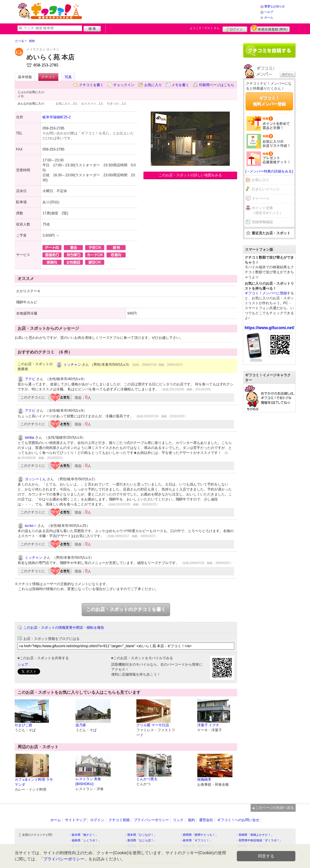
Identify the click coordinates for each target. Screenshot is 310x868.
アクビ (30, 379)
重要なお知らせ (275, 6)
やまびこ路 (23, 725)
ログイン (235, 28)
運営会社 (206, 820)
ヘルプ (269, 12)
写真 (68, 77)
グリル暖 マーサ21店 (153, 725)
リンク (178, 820)
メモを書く (180, 85)
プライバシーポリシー (151, 820)
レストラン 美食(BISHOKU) (88, 781)
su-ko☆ (31, 526)
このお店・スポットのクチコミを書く (126, 609)
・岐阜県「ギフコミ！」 (196, 840)
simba (30, 438)
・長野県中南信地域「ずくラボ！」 (259, 840)
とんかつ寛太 (147, 779)
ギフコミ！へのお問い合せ (238, 820)
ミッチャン (72, 365)
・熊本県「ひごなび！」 (141, 835)
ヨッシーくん (35, 479)
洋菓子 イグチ (208, 725)
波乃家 (81, 725)
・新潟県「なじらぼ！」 (141, 840)
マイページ (261, 199)
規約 (191, 820)
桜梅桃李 (204, 780)
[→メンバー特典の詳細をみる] (269, 171)
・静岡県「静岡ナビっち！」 (199, 835)
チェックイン (124, 85)
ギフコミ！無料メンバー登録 (269, 101)
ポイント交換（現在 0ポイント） (267, 210)
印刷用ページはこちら (217, 85)
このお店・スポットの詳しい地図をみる (190, 175)
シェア (23, 664)
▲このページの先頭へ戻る (273, 808)
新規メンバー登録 (270, 28)
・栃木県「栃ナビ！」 (83, 835)
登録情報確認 (262, 222)
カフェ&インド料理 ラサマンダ (34, 782)
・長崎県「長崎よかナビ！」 (255, 835)
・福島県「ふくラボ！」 (85, 840)
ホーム (269, 17)
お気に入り (153, 85)
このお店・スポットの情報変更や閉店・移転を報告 (64, 628)
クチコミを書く (91, 85)
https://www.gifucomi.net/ (270, 328)
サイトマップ (76, 820)
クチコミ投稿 (119, 820)
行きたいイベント (266, 189)
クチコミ (48, 77)
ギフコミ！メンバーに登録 (266, 293)
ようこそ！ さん (205, 28)
